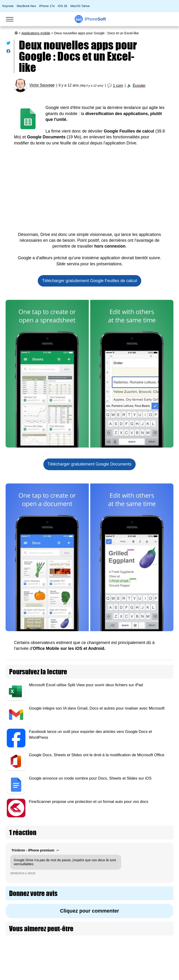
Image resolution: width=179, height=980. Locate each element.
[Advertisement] (89, 192)
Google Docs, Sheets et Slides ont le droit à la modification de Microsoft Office (97, 755)
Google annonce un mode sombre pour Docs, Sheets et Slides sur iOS (90, 778)
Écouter (139, 86)
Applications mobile (36, 33)
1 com (118, 86)
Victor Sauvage (42, 85)
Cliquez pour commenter (89, 911)
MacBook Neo (26, 6)
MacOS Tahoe (80, 6)
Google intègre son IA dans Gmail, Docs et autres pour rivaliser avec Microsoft (97, 708)
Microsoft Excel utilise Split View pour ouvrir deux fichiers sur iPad (86, 685)
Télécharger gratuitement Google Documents (89, 464)
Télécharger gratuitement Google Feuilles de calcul (89, 281)
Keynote (8, 6)
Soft (95, 19)
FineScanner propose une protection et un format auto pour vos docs (89, 802)
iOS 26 (62, 6)
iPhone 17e (47, 6)
